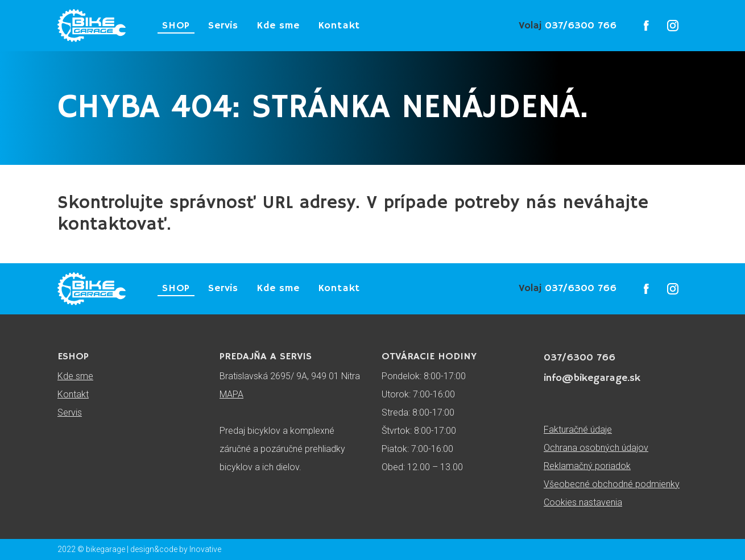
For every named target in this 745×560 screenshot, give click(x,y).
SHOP (176, 26)
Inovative (205, 549)
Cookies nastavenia (583, 502)
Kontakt (339, 26)
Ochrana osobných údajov (596, 448)
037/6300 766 (568, 26)
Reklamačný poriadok (587, 466)
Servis (223, 26)
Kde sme (278, 26)
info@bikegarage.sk (592, 378)
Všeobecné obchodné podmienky (612, 484)
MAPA (231, 394)
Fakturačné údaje (578, 430)
